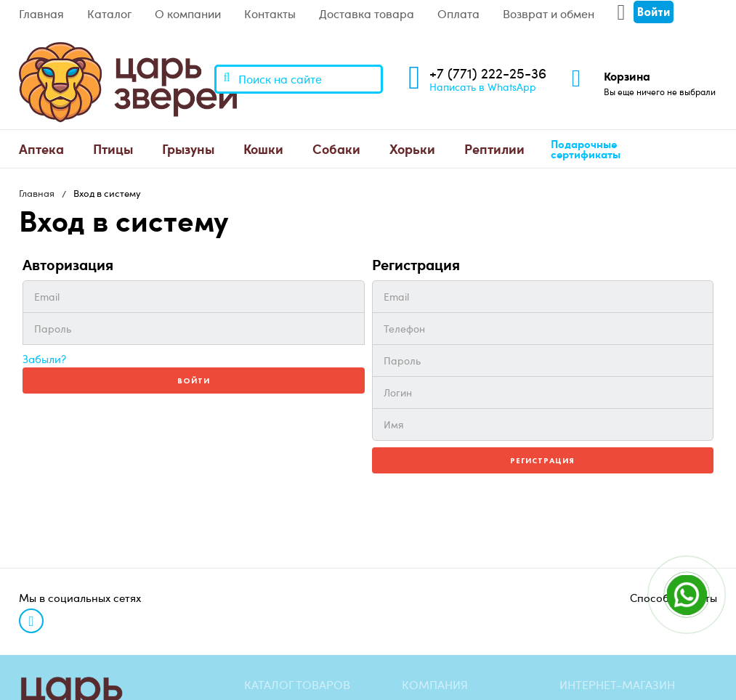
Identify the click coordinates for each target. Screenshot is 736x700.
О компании (188, 14)
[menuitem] (41, 149)
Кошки (263, 148)
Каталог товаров (297, 685)
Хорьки (412, 148)
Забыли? (44, 359)
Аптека (41, 148)
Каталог (109, 14)
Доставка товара (367, 14)
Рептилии (494, 148)
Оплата (458, 14)
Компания (435, 685)
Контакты (270, 14)
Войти (194, 380)
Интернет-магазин (617, 685)
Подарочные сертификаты (586, 149)
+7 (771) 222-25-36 (488, 73)
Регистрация (542, 460)
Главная (41, 14)
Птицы (113, 148)
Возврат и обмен (549, 14)
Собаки (336, 148)
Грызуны (188, 148)
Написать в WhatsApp (483, 86)
